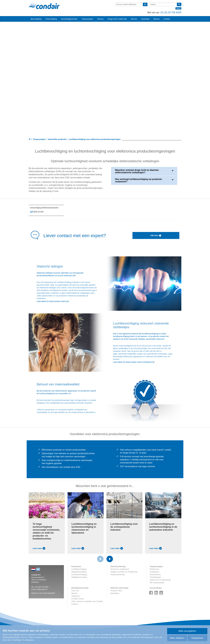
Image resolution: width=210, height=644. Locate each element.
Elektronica (154, 569)
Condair (44, 6)
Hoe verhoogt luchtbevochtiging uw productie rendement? (144, 180)
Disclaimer (115, 593)
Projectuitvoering (117, 575)
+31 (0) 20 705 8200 (170, 12)
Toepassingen (39, 139)
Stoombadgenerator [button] (69, 19)
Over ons (75, 591)
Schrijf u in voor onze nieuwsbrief (43, 593)
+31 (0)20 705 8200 (41, 587)
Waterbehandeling (79, 572)
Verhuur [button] (100, 19)
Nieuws (74, 593)
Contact (167, 19)
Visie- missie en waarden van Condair (87, 601)
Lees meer (39, 548)
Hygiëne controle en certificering (124, 572)
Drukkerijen (154, 572)
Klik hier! (156, 236)
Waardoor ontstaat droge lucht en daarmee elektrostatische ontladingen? (144, 171)
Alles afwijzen (177, 638)
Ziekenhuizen (155, 575)
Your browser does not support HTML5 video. (105, 74)
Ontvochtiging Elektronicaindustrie (44, 208)
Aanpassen (197, 638)
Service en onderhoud (120, 569)
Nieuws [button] (156, 19)
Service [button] (134, 19)
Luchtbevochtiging (79, 569)
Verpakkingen (155, 577)
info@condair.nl (42, 589)
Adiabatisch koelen (79, 577)
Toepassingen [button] (87, 19)
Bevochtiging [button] (36, 19)
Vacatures (76, 596)
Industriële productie (57, 139)
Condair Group (78, 599)
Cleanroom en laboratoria (160, 580)
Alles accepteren (187, 631)
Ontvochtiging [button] (51, 19)
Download (145, 19)
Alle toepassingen (157, 583)
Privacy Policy (116, 591)
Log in (178, 8)
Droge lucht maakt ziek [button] (117, 19)
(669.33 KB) (37, 212)
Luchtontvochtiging (79, 575)
